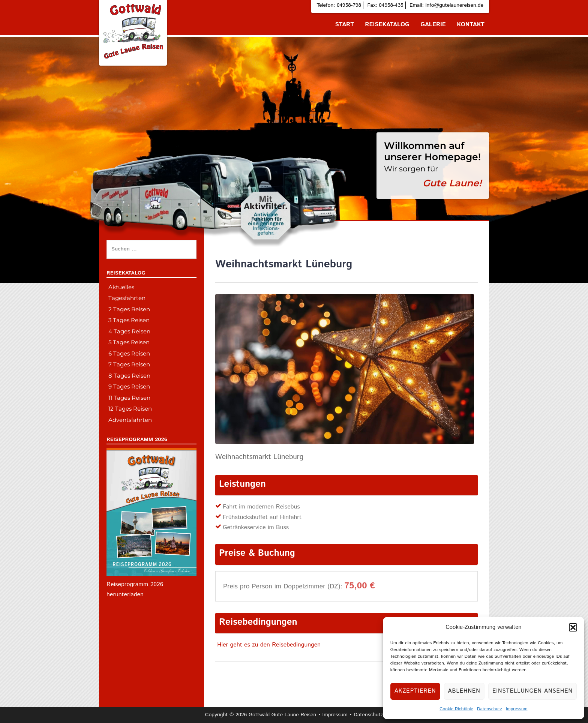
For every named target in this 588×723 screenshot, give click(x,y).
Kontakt (471, 25)
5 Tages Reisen (129, 342)
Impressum (517, 709)
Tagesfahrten (127, 298)
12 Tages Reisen (130, 409)
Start (345, 25)
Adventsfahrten (130, 420)
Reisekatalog (387, 25)
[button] (573, 627)
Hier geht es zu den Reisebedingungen (268, 645)
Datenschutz (490, 709)
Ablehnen (464, 691)
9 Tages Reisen (129, 386)
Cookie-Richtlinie (456, 709)
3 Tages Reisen (129, 320)
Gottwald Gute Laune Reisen (282, 715)
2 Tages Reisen (129, 309)
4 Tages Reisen (129, 331)
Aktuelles (121, 287)
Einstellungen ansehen (532, 691)
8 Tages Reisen (129, 376)
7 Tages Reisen (129, 364)
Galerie (433, 25)
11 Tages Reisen (129, 398)
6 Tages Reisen (129, 353)
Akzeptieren (415, 691)
